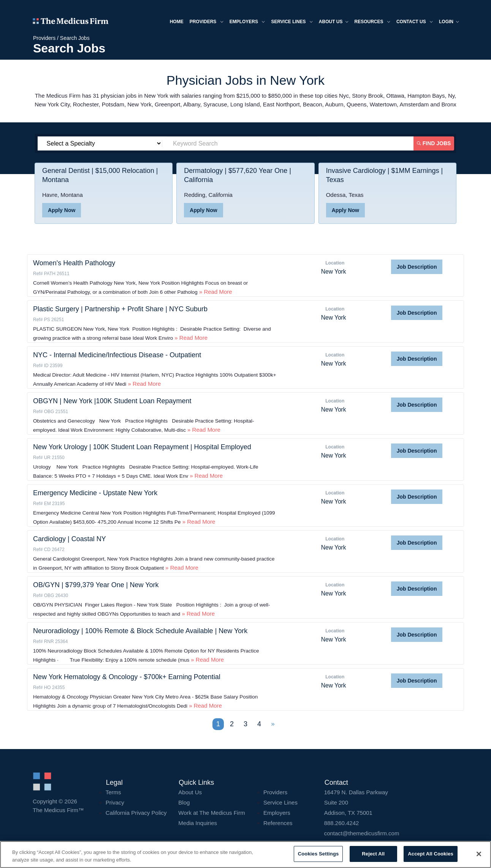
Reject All (373, 854)
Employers (247, 22)
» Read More (215, 292)
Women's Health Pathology (74, 263)
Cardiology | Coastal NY (70, 539)
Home (177, 22)
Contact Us (415, 22)
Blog (184, 802)
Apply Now (62, 210)
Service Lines (292, 22)
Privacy (115, 802)
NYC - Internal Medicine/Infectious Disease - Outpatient (117, 355)
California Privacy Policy (136, 813)
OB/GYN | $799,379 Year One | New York (96, 585)
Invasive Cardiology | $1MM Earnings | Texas (385, 175)
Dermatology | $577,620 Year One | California (238, 175)
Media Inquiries (198, 823)
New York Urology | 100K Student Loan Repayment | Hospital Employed (142, 447)
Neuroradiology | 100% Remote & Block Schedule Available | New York (140, 631)
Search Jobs (75, 38)
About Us (190, 792)
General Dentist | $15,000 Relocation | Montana (100, 175)
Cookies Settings (318, 854)
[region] (245, 855)
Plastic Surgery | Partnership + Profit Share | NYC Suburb (120, 309)
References (278, 823)
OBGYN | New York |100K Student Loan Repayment (112, 401)
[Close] (479, 854)
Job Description (417, 267)
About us (334, 22)
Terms (113, 792)
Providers (207, 22)
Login (449, 22)
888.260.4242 (342, 823)
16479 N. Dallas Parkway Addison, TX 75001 (391, 802)
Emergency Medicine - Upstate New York (95, 493)
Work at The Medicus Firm (211, 813)
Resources (372, 22)
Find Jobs (434, 143)
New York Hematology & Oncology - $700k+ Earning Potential (127, 677)
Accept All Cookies (431, 854)
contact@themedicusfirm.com (362, 833)
